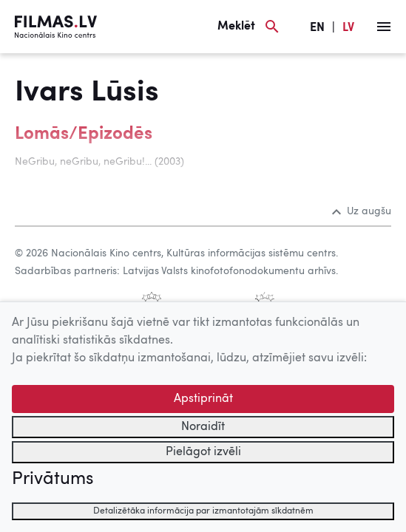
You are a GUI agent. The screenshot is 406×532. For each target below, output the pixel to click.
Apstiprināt (203, 399)
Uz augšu (362, 211)
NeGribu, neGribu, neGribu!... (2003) (99, 162)
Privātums (53, 480)
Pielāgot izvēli (203, 452)
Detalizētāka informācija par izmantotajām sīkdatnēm (203, 511)
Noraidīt (203, 427)
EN (317, 28)
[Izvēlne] (384, 27)
